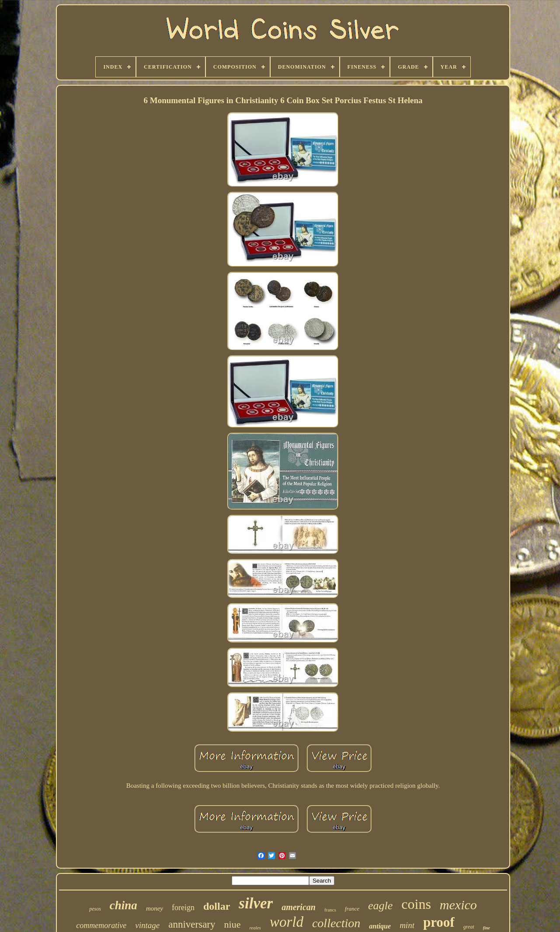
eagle (380, 906)
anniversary (192, 924)
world (287, 922)
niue (233, 924)
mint (407, 925)
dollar (217, 906)
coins (416, 904)
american (299, 907)
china (123, 905)
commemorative (101, 925)
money (155, 908)
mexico (458, 905)
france (352, 909)
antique (380, 926)
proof (439, 922)
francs (330, 910)
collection (336, 923)
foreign (183, 908)
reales (255, 928)
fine (487, 928)
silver (256, 903)
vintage (147, 925)
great (469, 927)
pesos (95, 909)
